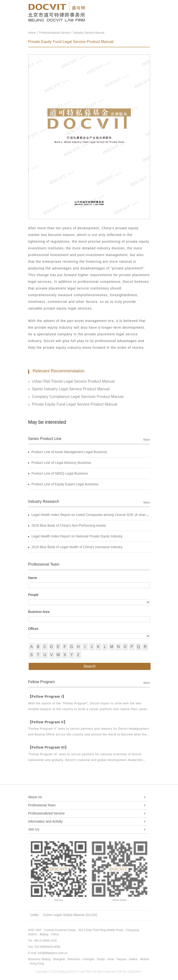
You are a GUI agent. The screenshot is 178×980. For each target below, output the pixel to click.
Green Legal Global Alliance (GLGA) (70, 915)
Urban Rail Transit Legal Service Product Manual (71, 381)
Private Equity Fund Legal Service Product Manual (73, 404)
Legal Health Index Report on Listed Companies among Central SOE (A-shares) (89, 515)
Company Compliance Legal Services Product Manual (76, 397)
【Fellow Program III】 (48, 747)
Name (33, 578)
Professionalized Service (55, 33)
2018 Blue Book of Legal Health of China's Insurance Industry (76, 547)
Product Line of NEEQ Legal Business (58, 473)
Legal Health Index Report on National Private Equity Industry (75, 536)
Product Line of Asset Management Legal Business (68, 452)
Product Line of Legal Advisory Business (60, 463)
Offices (33, 629)
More (147, 440)
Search (89, 666)
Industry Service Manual (89, 33)
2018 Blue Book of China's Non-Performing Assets (67, 525)
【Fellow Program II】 (48, 722)
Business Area (39, 612)
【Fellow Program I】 (47, 696)
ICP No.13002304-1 (130, 972)
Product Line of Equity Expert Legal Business (63, 484)
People (33, 595)
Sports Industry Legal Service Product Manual (69, 389)
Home (32, 33)
